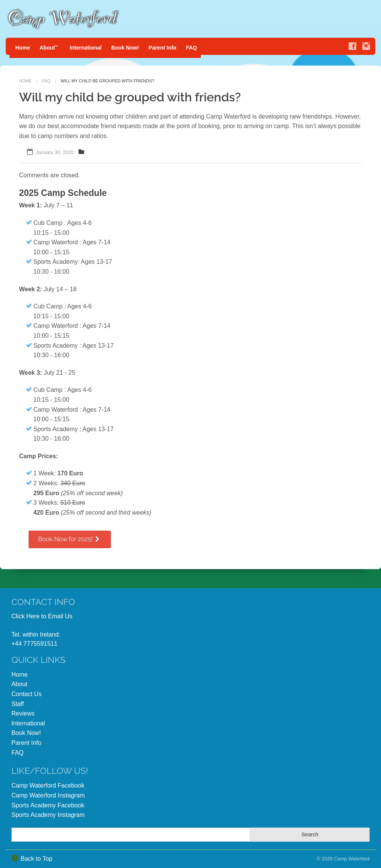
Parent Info (172, 46)
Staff (18, 701)
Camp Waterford (352, 856)
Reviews (23, 710)
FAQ (204, 46)
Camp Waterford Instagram (48, 792)
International (92, 46)
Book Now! (133, 46)
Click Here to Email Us (42, 613)
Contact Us (26, 691)
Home (23, 46)
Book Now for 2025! (70, 536)
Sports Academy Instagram (48, 812)
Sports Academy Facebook (48, 802)
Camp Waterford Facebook (48, 782)
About (49, 46)
